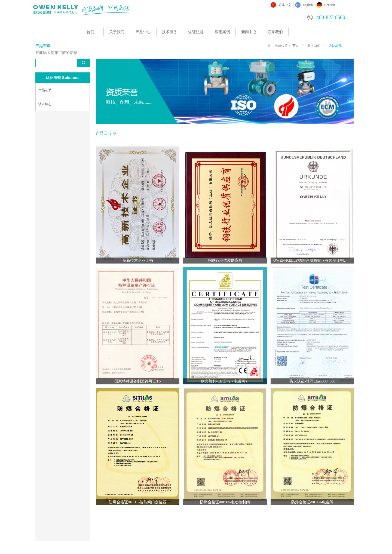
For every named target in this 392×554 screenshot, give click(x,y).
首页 (90, 32)
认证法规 (196, 32)
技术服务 (170, 32)
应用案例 (222, 32)
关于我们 (117, 32)
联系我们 (275, 32)
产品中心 (143, 32)
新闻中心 (249, 32)
